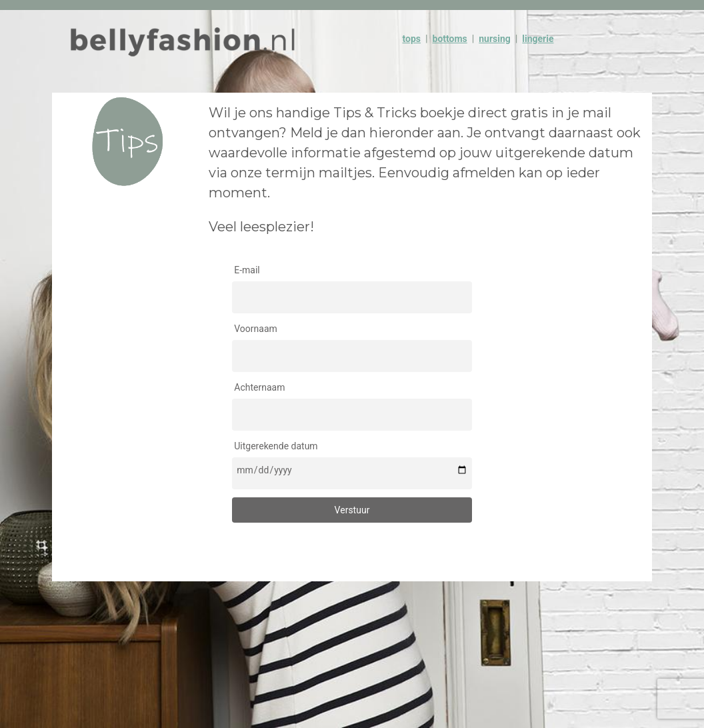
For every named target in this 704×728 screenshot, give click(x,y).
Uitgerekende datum (276, 446)
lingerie (538, 39)
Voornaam (256, 329)
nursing (495, 39)
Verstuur (352, 510)
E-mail (247, 270)
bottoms (450, 39)
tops (412, 39)
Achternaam (259, 387)
